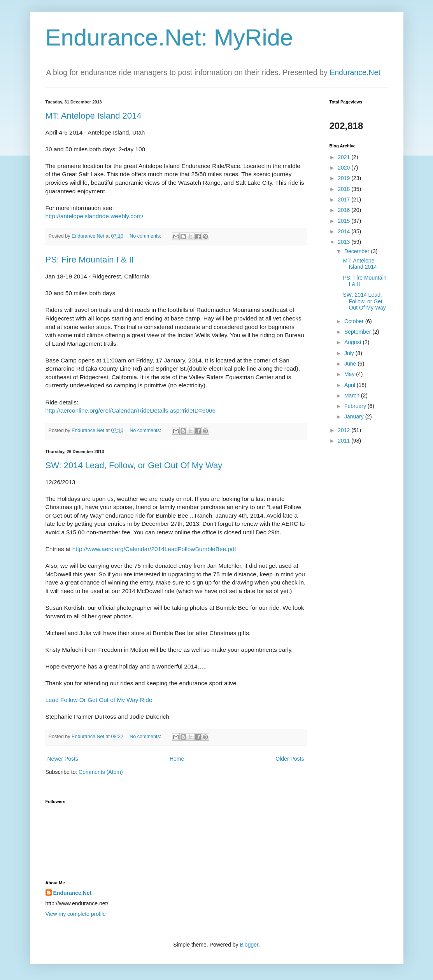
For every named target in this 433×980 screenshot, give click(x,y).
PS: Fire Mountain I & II (90, 260)
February (356, 406)
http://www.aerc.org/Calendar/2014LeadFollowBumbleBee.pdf (154, 549)
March (353, 395)
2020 (344, 168)
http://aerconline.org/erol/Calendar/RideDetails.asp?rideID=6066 (131, 410)
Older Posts (290, 759)
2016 (344, 210)
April (351, 385)
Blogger (249, 945)
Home (177, 759)
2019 (344, 178)
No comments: (146, 236)
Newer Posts (63, 759)
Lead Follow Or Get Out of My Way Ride (99, 700)
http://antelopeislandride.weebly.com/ (95, 216)
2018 (344, 189)
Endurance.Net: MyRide (169, 38)
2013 (344, 242)
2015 (344, 221)
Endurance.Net (355, 72)
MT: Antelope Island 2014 (94, 116)
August (353, 342)
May (350, 374)
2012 (344, 430)
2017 (344, 199)
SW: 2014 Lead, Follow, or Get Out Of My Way (134, 465)
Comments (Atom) (101, 772)
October (355, 321)
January (355, 416)
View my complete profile (76, 914)
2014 (344, 231)
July (350, 353)
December (358, 251)
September (358, 332)
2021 (344, 157)
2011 (344, 441)
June (351, 364)
